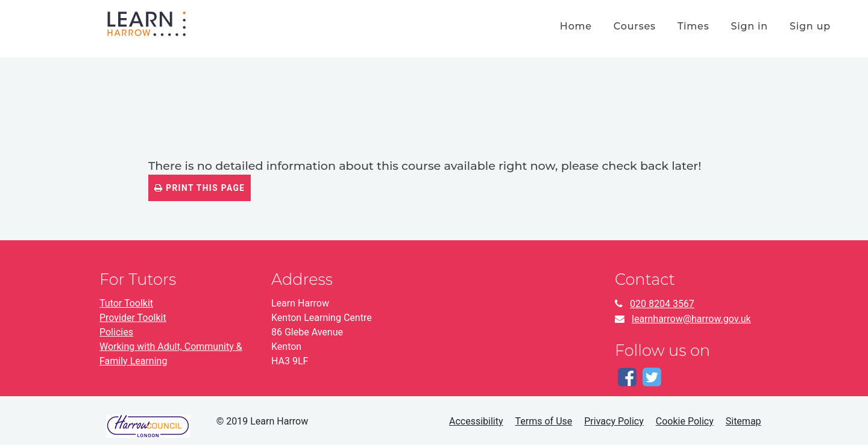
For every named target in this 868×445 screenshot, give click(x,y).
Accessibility (476, 421)
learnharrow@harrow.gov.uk (691, 319)
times (693, 26)
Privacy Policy (614, 421)
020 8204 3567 (662, 304)
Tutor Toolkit (126, 303)
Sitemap (744, 421)
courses (635, 26)
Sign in (749, 26)
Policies (116, 332)
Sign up (810, 26)
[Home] (146, 23)
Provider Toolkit (133, 318)
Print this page (200, 188)
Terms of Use (544, 421)
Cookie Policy (685, 421)
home (576, 26)
